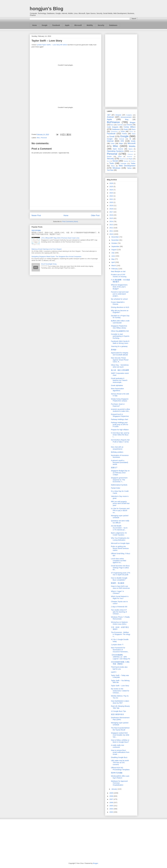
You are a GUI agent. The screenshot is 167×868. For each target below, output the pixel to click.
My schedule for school (119, 299)
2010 (112, 234)
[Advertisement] (121, 70)
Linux (113, 143)
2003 (112, 812)
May (113, 259)
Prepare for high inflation (120, 430)
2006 (112, 803)
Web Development (127, 166)
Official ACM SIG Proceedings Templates (120, 769)
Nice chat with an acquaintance (117, 448)
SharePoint (123, 159)
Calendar (120, 125)
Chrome (129, 125)
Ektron (131, 132)
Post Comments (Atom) (70, 222)
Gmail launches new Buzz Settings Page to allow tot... (120, 568)
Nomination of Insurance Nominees (120, 456)
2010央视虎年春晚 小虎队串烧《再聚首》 (120, 663)
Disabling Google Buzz (119, 757)
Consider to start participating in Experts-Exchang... (120, 336)
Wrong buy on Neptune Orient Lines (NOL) (119, 623)
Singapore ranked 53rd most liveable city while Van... (120, 735)
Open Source (118, 149)
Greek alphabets (117, 385)
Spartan (126, 161)
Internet (110, 141)
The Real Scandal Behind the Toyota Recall (120, 729)
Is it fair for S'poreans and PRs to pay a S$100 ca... (120, 510)
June (113, 256)
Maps (121, 143)
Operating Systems (115, 151)
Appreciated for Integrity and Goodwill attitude (120, 354)
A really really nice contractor (118, 746)
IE (130, 139)
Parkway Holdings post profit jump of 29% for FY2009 (120, 425)
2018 (112, 209)
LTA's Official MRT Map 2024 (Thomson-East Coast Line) (60, 238)
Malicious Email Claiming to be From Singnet (47, 249)
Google (45, 25)
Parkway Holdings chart (120, 419)
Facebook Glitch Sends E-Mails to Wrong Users (120, 342)
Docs (134, 129)
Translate (123, 164)
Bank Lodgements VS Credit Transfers (119, 534)
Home (35, 25)
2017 (112, 212)
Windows (116, 168)
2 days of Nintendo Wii (119, 607)
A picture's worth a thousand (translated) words (120, 462)
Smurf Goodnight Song (49, 264)
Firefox (124, 134)
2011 (112, 231)
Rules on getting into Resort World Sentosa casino (120, 548)
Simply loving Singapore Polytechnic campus (120, 400)
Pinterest (130, 154)
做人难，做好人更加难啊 (120, 370)
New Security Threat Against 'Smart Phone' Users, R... (120, 360)
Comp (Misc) (130, 127)
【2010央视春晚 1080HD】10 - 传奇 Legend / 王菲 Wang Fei (121, 657)
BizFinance (113, 122)
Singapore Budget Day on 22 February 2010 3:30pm (120, 473)
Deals (126, 129)
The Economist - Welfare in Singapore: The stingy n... (121, 634)
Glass (134, 134)
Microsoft (78, 25)
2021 (112, 199)
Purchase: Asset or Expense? (118, 405)
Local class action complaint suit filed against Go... (119, 561)
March (114, 266)
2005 (112, 806)
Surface (133, 161)
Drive (123, 131)
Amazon (118, 115)
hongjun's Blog (46, 9)
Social (115, 161)
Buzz (112, 125)
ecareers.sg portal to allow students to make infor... (120, 410)
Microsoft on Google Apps (120, 543)
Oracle (131, 151)
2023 (112, 193)
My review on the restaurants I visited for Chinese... (120, 691)
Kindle (133, 141)
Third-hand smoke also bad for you (119, 668)
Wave (113, 166)
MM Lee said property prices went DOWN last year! (120, 503)
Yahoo (129, 168)
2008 (112, 796)
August (114, 250)
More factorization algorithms (117, 390)
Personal (44, 138)
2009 (112, 793)
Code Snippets (113, 127)
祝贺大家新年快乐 (117, 714)
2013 (112, 225)
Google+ (110, 139)
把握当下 (114, 468)
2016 (112, 215)
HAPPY (114, 672)
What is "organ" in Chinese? (117, 592)
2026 (112, 183)
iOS (122, 141)
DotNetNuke (114, 132)
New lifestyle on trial (118, 271)
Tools (112, 163)
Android (110, 117)
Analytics (129, 115)
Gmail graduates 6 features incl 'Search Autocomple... (119, 380)
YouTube (110, 170)
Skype (130, 159)
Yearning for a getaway (119, 346)
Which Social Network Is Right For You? (120, 597)
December (115, 237)
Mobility (90, 25)
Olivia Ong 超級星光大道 (120, 331)
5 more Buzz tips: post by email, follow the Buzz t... (120, 435)
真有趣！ (114, 350)
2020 (112, 202)
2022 (112, 196)
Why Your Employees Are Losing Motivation (120, 539)
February (115, 269)
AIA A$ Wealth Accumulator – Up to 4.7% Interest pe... (119, 528)
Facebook (56, 25)
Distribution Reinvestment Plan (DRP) (120, 719)
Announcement (126, 117)
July (113, 253)
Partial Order (116, 488)
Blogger (133, 122)
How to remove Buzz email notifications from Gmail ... (120, 752)
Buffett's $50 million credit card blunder (120, 322)
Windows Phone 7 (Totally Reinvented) (120, 618)
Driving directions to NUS (120, 307)
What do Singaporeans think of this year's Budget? (119, 287)
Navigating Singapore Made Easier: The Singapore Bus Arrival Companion (56, 257)
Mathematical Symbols (119, 485)
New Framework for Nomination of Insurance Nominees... (120, 650)
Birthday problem (117, 452)
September (116, 246)
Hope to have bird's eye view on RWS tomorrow (120, 587)
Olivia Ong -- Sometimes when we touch (120, 366)
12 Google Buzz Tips (118, 711)
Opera (130, 149)
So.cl (108, 161)
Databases (113, 25)
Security (101, 25)
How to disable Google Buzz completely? (119, 579)
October (114, 243)
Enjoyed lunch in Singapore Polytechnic (120, 415)
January (114, 789)
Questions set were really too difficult (120, 522)
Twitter (133, 163)
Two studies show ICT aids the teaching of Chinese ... (119, 612)
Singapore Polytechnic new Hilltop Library (119, 327)
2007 (112, 799)
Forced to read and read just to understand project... (120, 294)
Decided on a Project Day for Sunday (120, 317)
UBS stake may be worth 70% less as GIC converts (120, 763)
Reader (109, 157)
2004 (112, 809)
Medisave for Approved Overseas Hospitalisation (119, 783)
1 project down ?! (117, 645)
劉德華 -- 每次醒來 (118, 583)
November (115, 240)
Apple (67, 25)
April (113, 262)
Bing (127, 119)
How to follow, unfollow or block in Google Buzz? (120, 741)
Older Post (95, 215)
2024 (112, 190)
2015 (112, 218)
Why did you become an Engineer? (120, 312)
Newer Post (36, 215)
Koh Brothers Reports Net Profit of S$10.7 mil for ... (120, 442)
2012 (112, 228)
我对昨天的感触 (117, 773)
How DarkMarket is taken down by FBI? (120, 702)
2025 (112, 187)
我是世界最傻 (36, 230)
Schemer (130, 157)
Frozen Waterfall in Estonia (118, 303)
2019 (112, 206)
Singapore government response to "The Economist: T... (119, 480)
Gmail (112, 136)
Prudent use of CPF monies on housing (119, 276)
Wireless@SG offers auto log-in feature (120, 777)
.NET (109, 115)
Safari (120, 157)
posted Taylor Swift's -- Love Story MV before (52, 45)
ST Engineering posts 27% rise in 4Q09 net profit (121, 574)
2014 (112, 221)
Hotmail (121, 139)
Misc (38, 138)
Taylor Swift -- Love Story (120, 686)
